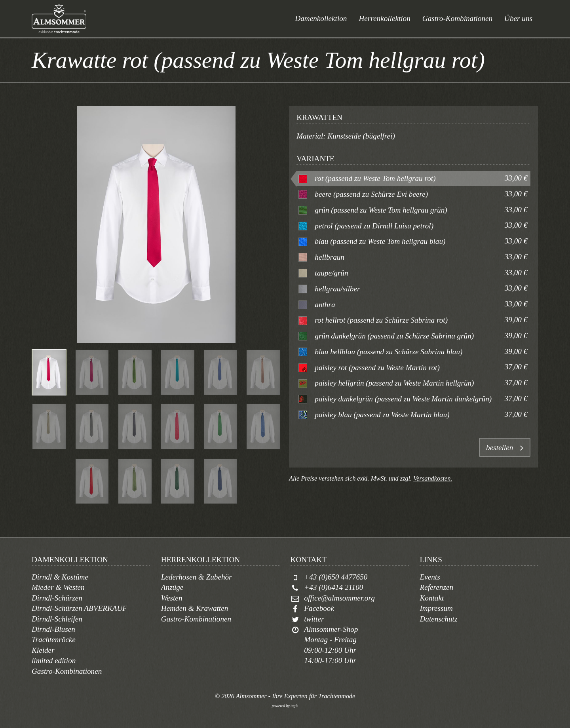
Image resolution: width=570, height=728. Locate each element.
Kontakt (432, 598)
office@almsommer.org (339, 598)
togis (294, 706)
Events (430, 577)
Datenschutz (438, 619)
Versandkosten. (433, 478)
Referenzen (436, 587)
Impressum (436, 608)
